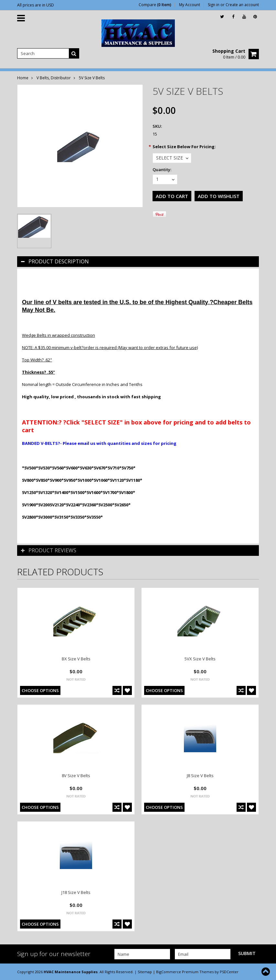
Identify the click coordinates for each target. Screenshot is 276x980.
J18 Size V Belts (76, 892)
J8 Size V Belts (200, 776)
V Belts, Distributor (54, 78)
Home (23, 78)
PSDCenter (229, 972)
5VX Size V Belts (200, 659)
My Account (190, 5)
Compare (155, 5)
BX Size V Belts (76, 659)
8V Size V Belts (76, 776)
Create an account (242, 5)
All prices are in (36, 5)
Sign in (214, 5)
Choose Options (40, 690)
